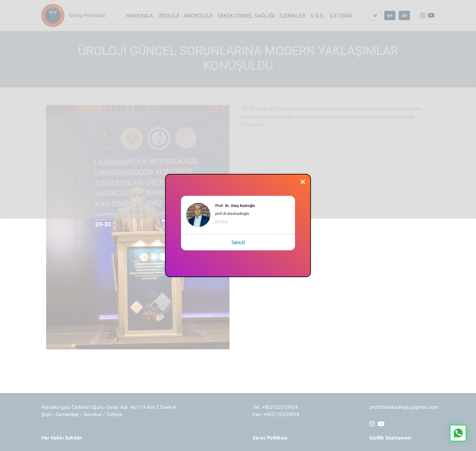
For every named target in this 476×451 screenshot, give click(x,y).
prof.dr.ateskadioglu (232, 214)
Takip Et (238, 242)
